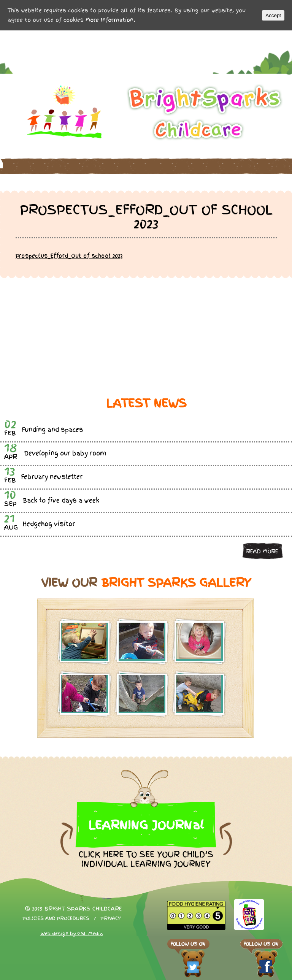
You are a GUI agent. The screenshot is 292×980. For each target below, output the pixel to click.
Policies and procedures (56, 918)
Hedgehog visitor (49, 524)
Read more (262, 551)
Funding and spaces (52, 430)
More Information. (110, 20)
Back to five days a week (61, 500)
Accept (273, 15)
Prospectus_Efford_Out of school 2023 (69, 256)
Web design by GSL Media (72, 934)
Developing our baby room (65, 453)
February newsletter (52, 477)
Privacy (111, 918)
